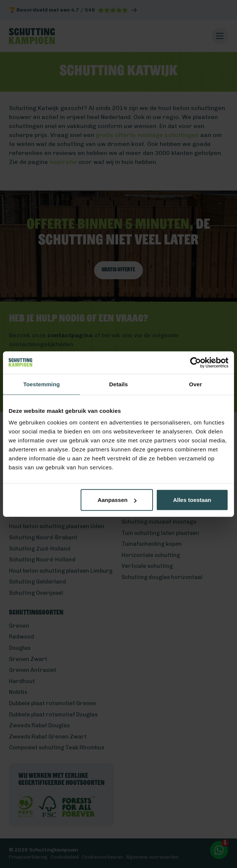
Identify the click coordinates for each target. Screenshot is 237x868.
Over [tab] (196, 384)
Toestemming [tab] (42, 384)
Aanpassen (117, 500)
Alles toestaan (192, 500)
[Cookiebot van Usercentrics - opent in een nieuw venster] (196, 362)
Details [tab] (118, 384)
